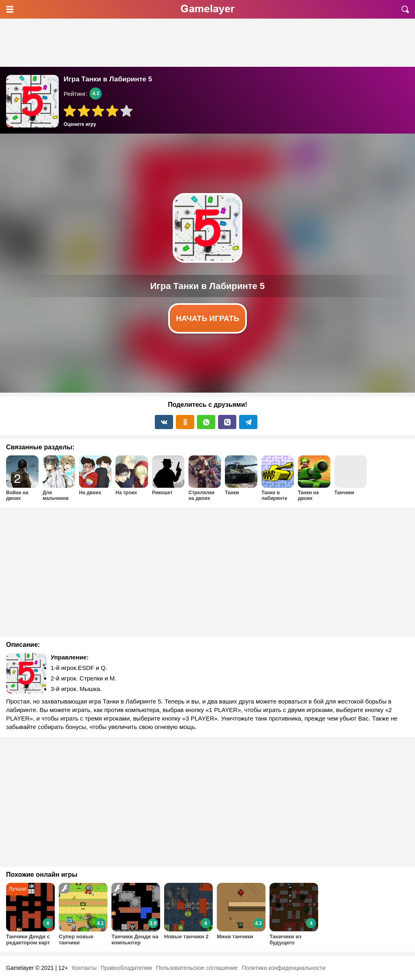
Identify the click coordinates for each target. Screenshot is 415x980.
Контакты (84, 968)
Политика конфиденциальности (283, 968)
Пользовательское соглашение (197, 968)
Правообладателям (126, 968)
